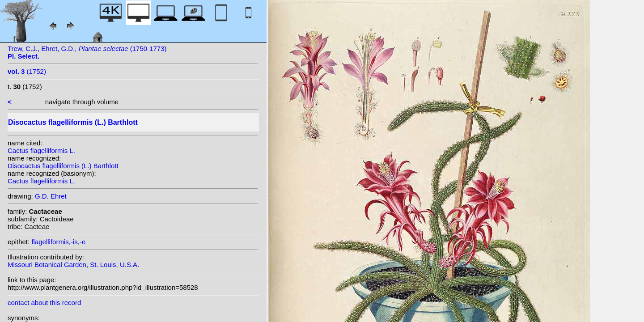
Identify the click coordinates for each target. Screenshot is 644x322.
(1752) (27, 71)
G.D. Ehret (51, 196)
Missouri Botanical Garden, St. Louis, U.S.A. (73, 265)
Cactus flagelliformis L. (41, 150)
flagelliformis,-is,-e (58, 242)
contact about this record (44, 303)
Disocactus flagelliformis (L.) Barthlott (63, 166)
